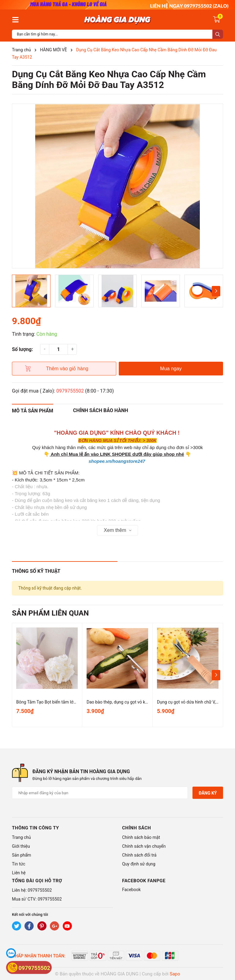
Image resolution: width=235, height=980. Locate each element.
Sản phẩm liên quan (50, 613)
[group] (117, 186)
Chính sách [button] (136, 828)
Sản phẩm (22, 855)
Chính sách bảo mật (141, 837)
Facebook (131, 890)
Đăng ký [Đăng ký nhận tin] (208, 793)
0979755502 (70, 391)
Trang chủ (21, 837)
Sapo (175, 974)
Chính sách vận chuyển (144, 846)
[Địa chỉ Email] (100, 793)
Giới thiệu (21, 846)
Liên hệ (19, 873)
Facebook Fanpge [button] (144, 881)
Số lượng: (22, 349)
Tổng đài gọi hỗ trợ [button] (37, 881)
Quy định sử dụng (139, 864)
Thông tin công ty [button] (35, 828)
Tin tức (19, 864)
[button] (216, 291)
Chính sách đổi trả (139, 855)
